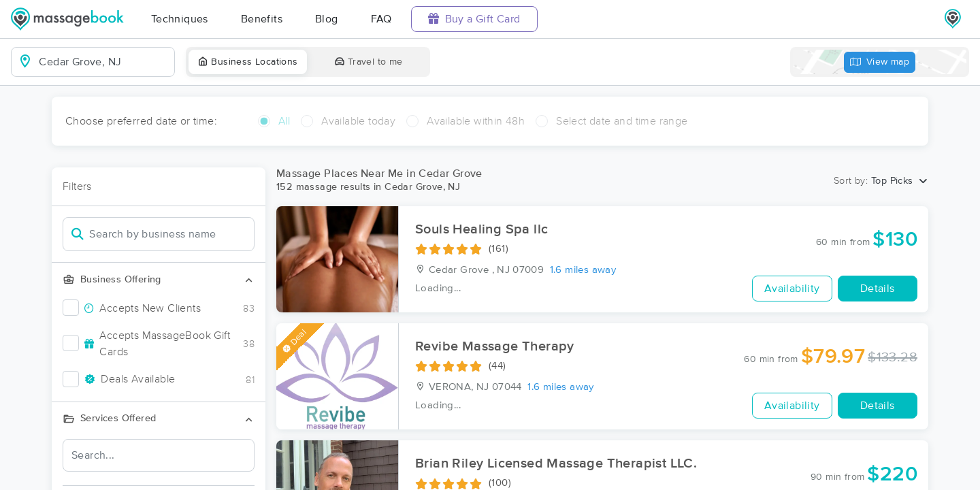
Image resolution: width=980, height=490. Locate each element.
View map (880, 62)
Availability (792, 289)
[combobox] (104, 62)
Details (878, 289)
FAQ (381, 19)
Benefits (262, 19)
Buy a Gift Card (474, 19)
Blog (327, 19)
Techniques (180, 19)
